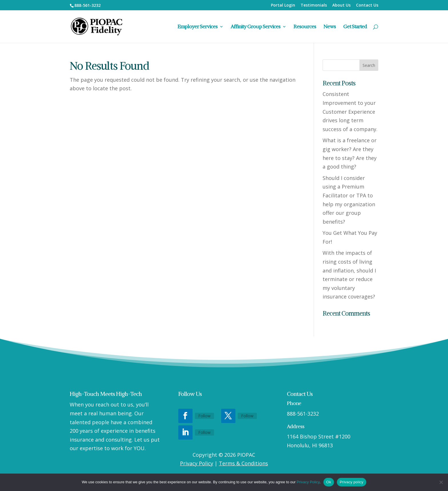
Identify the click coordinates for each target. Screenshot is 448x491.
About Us (341, 5)
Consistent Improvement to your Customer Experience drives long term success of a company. (350, 111)
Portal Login (283, 5)
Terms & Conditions (243, 463)
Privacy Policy (197, 463)
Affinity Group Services (255, 27)
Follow (204, 416)
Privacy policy (352, 482)
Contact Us (367, 5)
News (330, 27)
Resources (305, 27)
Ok (329, 482)
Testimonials (314, 5)
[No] (441, 482)
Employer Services (197, 27)
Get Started (355, 27)
